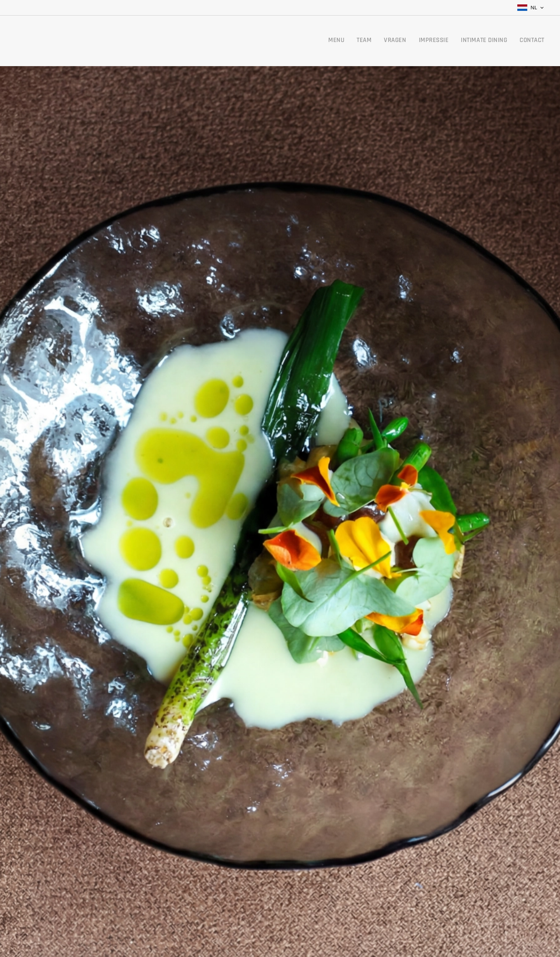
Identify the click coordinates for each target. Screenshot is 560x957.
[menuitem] (480, 41)
